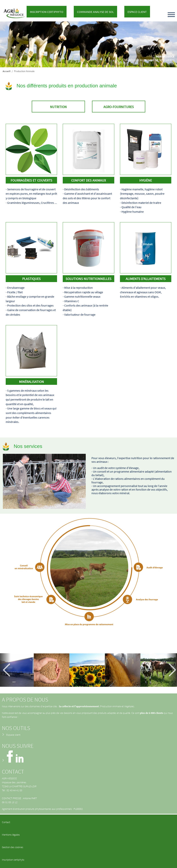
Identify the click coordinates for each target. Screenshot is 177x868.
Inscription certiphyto (13, 860)
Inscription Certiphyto (47, 12)
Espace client (137, 12)
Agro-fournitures (119, 107)
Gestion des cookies (13, 847)
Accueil (7, 71)
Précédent (7, 670)
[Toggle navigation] (171, 15)
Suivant (170, 670)
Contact (6, 822)
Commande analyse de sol (95, 12)
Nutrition (58, 107)
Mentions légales (11, 835)
